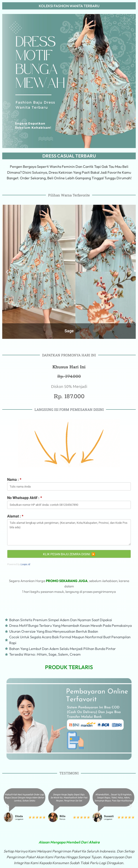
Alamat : (15, 516)
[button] (7, 806)
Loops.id (25, 564)
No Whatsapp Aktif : (25, 498)
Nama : (14, 480)
